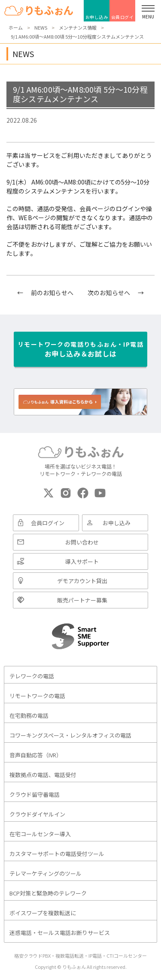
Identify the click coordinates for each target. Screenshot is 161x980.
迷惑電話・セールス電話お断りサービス (60, 933)
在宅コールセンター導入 (40, 834)
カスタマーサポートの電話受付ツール (57, 854)
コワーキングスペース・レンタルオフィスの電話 (70, 735)
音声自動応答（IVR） (36, 755)
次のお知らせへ (109, 293)
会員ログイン (123, 18)
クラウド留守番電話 (35, 794)
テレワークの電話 (32, 676)
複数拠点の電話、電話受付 (43, 775)
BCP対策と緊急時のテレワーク (48, 893)
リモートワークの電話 (37, 696)
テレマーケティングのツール (46, 873)
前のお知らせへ (52, 293)
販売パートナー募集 (82, 600)
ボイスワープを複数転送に (43, 913)
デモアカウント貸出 (82, 581)
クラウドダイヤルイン (37, 814)
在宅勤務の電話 (29, 715)
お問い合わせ (82, 542)
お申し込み (97, 17)
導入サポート (82, 561)
